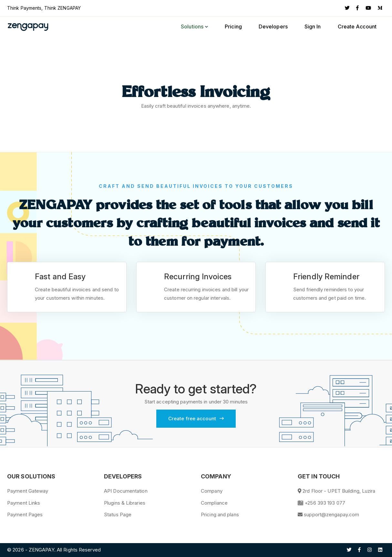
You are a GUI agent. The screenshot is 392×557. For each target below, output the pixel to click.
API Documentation (126, 491)
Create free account (196, 418)
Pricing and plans (220, 514)
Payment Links (24, 503)
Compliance (214, 503)
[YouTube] (368, 8)
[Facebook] (357, 8)
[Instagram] (370, 550)
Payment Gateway (28, 491)
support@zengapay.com (331, 514)
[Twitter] (347, 8)
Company (212, 491)
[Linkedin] (380, 550)
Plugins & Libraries (125, 503)
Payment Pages (25, 514)
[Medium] (380, 8)
